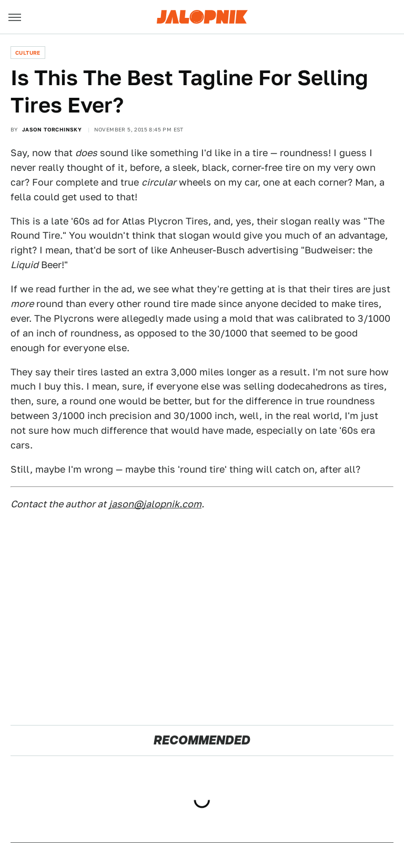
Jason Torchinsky (52, 129)
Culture (28, 53)
